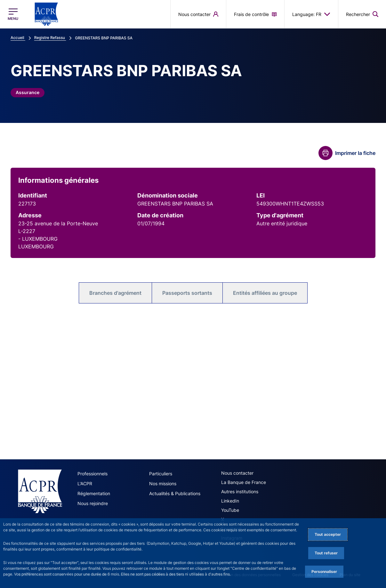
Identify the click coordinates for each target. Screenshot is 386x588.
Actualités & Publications (175, 493)
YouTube (230, 510)
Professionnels (92, 474)
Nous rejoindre (93, 503)
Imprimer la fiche (355, 153)
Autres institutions (240, 491)
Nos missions (163, 483)
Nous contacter (237, 473)
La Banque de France (244, 482)
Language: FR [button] (311, 14)
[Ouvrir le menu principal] (13, 14)
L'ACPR (85, 483)
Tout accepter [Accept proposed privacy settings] (328, 534)
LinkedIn (230, 501)
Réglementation (94, 493)
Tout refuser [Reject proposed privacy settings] (326, 553)
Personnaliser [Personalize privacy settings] (324, 572)
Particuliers (161, 474)
